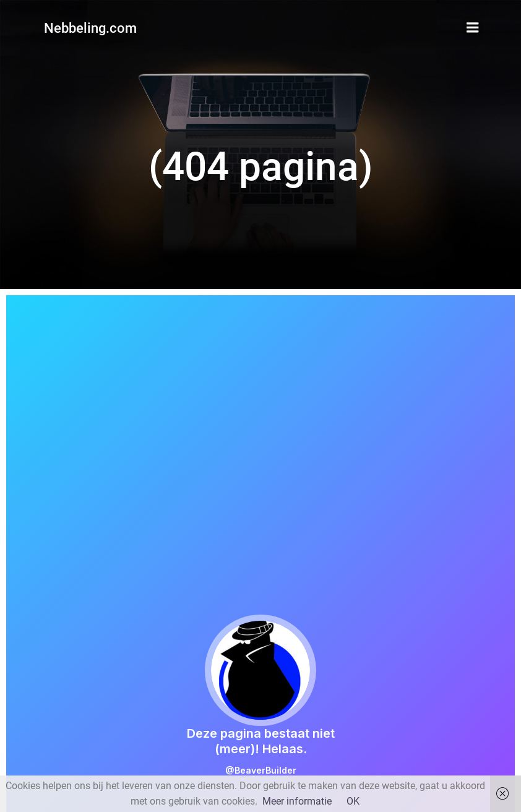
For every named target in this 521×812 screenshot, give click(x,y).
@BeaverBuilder (261, 770)
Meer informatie (297, 801)
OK (353, 801)
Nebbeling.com (90, 28)
